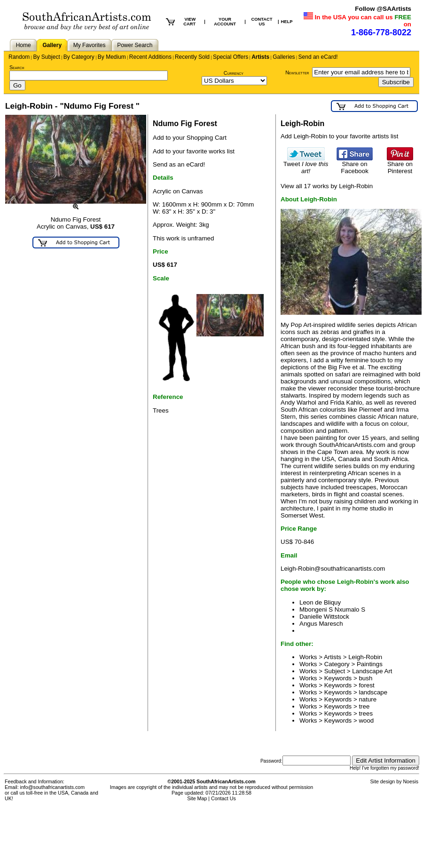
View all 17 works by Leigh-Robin (327, 186)
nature (368, 699)
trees (366, 713)
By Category (79, 57)
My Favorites (90, 45)
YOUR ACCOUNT (225, 22)
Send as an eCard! (179, 164)
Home (23, 45)
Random (19, 57)
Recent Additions (150, 57)
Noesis (411, 781)
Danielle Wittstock (324, 617)
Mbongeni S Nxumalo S (332, 609)
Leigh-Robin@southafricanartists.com (333, 569)
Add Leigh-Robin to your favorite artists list (339, 136)
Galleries (284, 57)
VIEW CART (189, 22)
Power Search (135, 45)
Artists (260, 57)
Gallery (52, 45)
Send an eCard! (318, 57)
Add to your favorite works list (194, 151)
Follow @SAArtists (383, 9)
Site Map (197, 798)
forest (366, 685)
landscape (373, 692)
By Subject (46, 57)
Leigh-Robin (365, 657)
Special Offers (231, 57)
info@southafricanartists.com (53, 787)
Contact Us (223, 798)
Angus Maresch (321, 624)
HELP (287, 22)
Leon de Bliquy (320, 602)
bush (365, 678)
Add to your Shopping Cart (190, 138)
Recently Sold (192, 57)
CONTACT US (262, 22)
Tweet (306, 165)
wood (366, 721)
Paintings (370, 664)
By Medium (112, 57)
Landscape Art (372, 671)
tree (364, 706)
